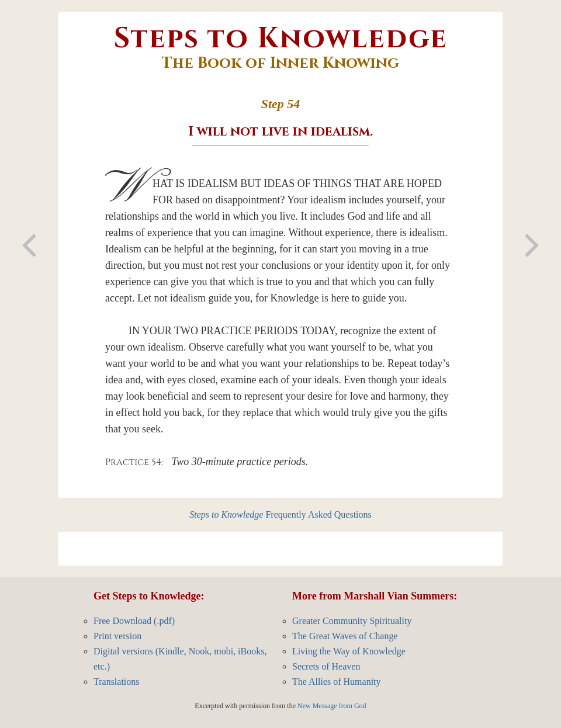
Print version (117, 636)
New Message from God (332, 706)
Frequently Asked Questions (280, 514)
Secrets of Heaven (326, 666)
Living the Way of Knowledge (349, 651)
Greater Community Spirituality (352, 621)
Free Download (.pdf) (134, 621)
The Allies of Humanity (337, 682)
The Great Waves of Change (345, 636)
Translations (117, 682)
